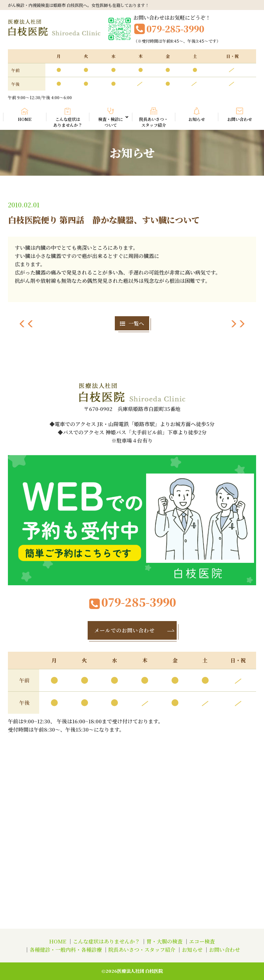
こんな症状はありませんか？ (68, 122)
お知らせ (197, 119)
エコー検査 (202, 941)
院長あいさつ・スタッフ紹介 (154, 122)
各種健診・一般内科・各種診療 (66, 950)
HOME (25, 119)
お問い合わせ (240, 119)
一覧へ (132, 323)
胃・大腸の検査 (164, 941)
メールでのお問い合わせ (135, 630)
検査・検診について (114, 122)
